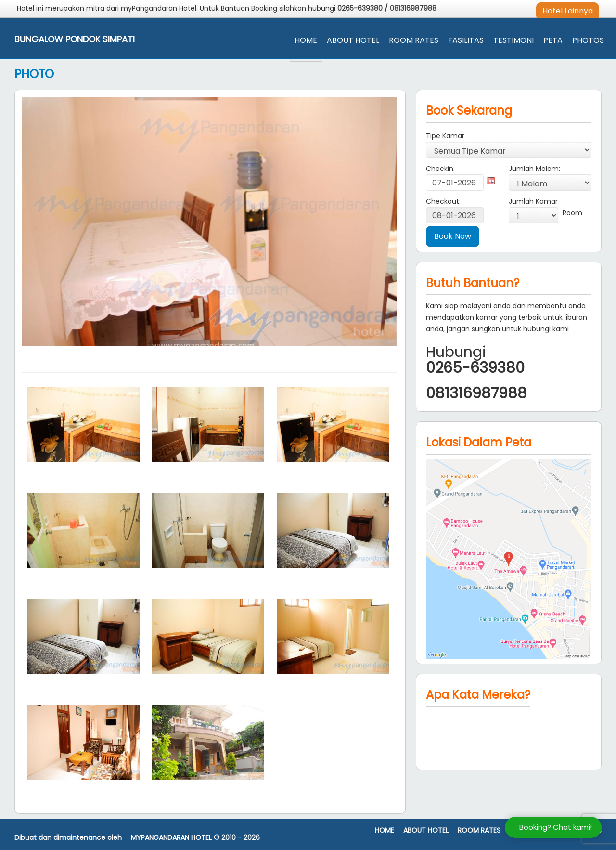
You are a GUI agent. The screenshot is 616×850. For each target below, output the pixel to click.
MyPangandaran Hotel (171, 838)
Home (306, 40)
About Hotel (353, 40)
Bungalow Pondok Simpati (75, 39)
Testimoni (513, 40)
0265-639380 (361, 8)
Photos (588, 40)
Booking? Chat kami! (556, 827)
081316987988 (413, 8)
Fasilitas (466, 40)
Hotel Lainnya (568, 11)
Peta (553, 40)
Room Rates (414, 40)
